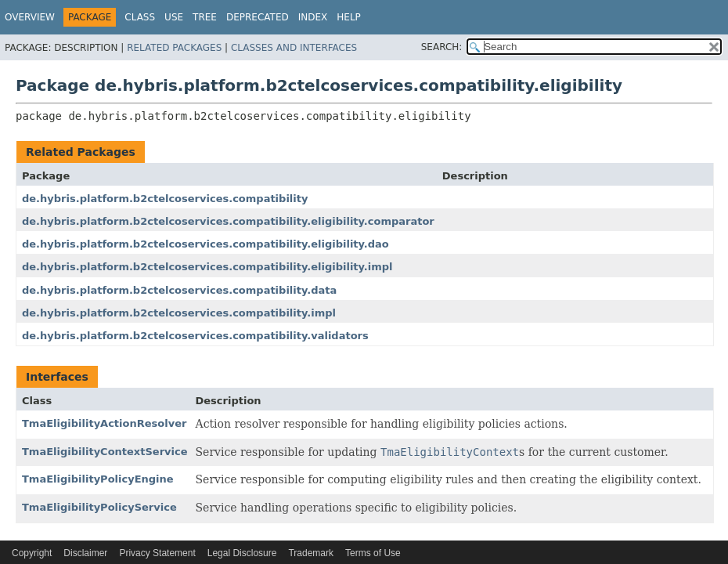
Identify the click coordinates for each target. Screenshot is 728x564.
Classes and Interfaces (294, 48)
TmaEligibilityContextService (105, 452)
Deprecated (258, 17)
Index (313, 17)
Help (349, 17)
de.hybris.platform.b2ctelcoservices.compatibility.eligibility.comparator (228, 221)
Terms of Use (373, 553)
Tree (205, 17)
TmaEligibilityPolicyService (99, 507)
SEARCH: (442, 47)
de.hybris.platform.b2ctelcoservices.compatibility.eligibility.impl (207, 267)
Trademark (311, 553)
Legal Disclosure (242, 553)
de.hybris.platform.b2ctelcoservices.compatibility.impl (179, 313)
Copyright (32, 553)
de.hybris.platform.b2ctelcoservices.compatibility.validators (195, 336)
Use (174, 17)
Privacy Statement (157, 553)
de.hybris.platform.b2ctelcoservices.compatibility (165, 199)
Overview (30, 17)
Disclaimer (85, 553)
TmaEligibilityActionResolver (104, 423)
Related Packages (174, 48)
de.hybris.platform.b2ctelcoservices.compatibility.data (179, 290)
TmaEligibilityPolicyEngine (98, 479)
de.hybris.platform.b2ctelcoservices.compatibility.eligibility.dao (205, 244)
